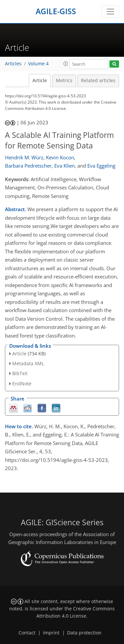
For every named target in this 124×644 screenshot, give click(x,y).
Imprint (51, 633)
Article (40, 80)
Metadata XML (28, 363)
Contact (27, 633)
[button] (66, 64)
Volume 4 (38, 64)
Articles (13, 64)
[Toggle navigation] (110, 12)
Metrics (64, 80)
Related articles (98, 80)
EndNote (22, 384)
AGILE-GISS (56, 11)
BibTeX (20, 373)
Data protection (84, 633)
